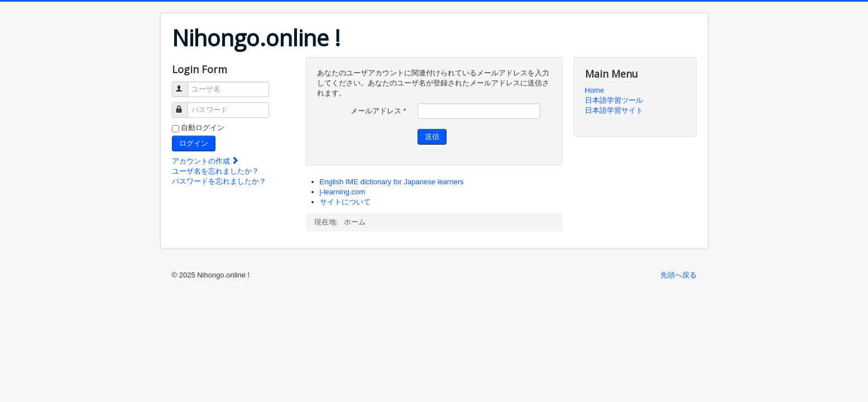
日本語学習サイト (614, 110)
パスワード (185, 105)
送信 (432, 137)
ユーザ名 (185, 85)
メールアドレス (378, 111)
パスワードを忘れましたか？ (219, 181)
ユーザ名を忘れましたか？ (215, 171)
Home (595, 90)
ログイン (194, 143)
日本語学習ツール (614, 100)
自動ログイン (203, 128)
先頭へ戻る (678, 275)
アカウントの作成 (206, 161)
